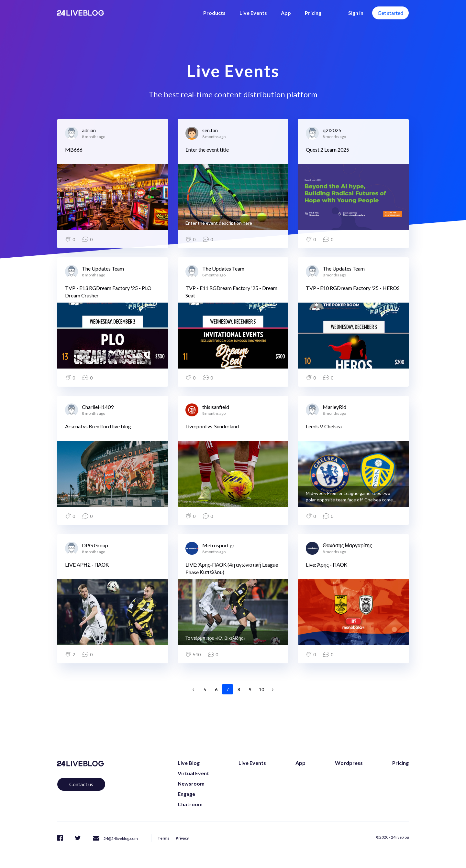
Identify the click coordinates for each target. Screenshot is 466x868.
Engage (186, 794)
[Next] (273, 689)
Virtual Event (193, 773)
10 (261, 689)
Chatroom (190, 804)
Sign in (356, 13)
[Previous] (194, 689)
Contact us (81, 784)
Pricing (313, 13)
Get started (390, 13)
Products (214, 13)
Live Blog (189, 763)
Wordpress (349, 763)
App (286, 13)
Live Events (253, 13)
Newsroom (191, 783)
